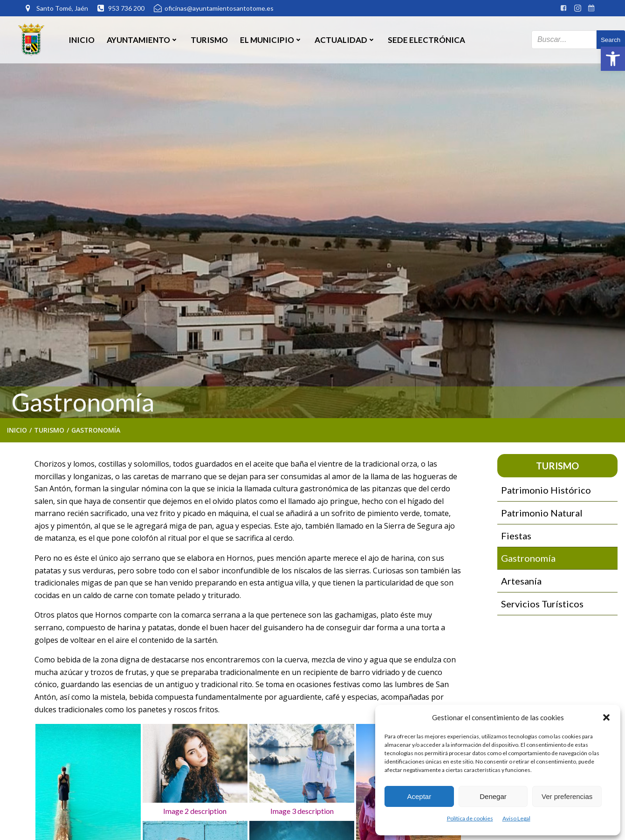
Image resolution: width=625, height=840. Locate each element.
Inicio (82, 39)
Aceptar (419, 796)
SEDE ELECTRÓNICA (426, 39)
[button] (613, 59)
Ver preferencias (567, 796)
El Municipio (271, 39)
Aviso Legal (516, 818)
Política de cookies (470, 818)
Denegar (493, 796)
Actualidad (345, 39)
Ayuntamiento (143, 39)
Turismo (209, 39)
